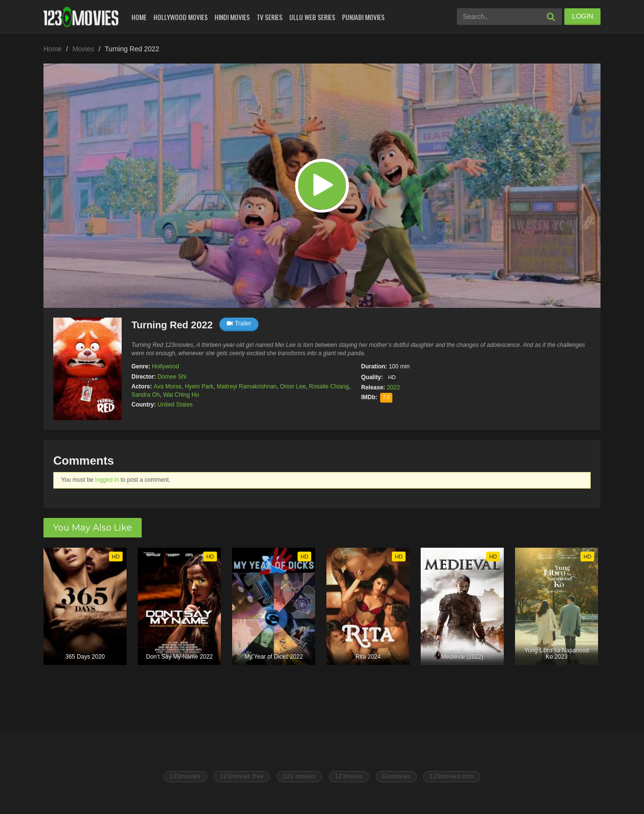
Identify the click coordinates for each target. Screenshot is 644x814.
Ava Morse (167, 386)
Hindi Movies (232, 17)
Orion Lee (293, 386)
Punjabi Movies (363, 17)
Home (139, 17)
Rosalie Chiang (329, 386)
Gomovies (396, 776)
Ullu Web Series (312, 17)
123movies (185, 776)
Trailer (239, 323)
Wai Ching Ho (181, 395)
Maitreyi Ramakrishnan (247, 386)
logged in (107, 480)
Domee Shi (172, 377)
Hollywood (165, 366)
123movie (349, 776)
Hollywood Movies (181, 17)
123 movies (299, 776)
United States (175, 405)
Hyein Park (199, 386)
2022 (394, 387)
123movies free (242, 776)
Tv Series (269, 17)
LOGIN (582, 16)
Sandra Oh (146, 395)
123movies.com (452, 776)
